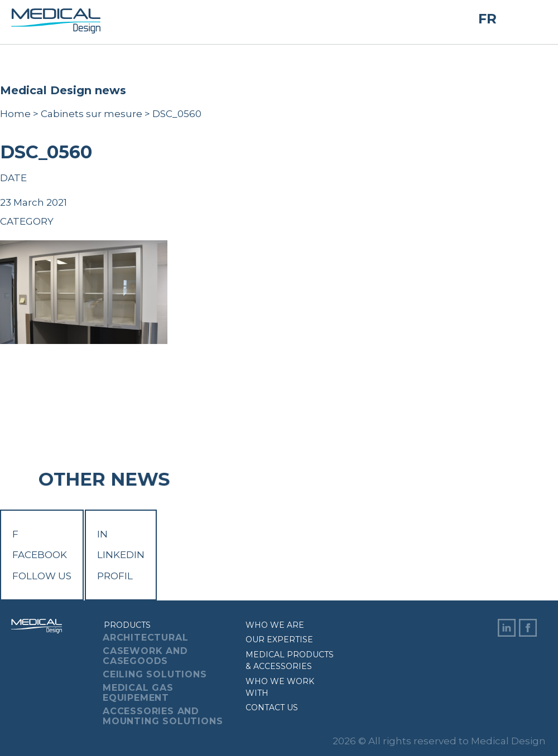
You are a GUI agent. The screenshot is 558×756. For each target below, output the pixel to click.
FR (487, 19)
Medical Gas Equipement (138, 693)
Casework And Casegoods (145, 656)
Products (127, 625)
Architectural (145, 638)
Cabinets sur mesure (92, 114)
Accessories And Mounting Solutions (163, 716)
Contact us (272, 707)
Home (15, 114)
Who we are (275, 625)
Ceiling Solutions (155, 674)
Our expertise (279, 639)
